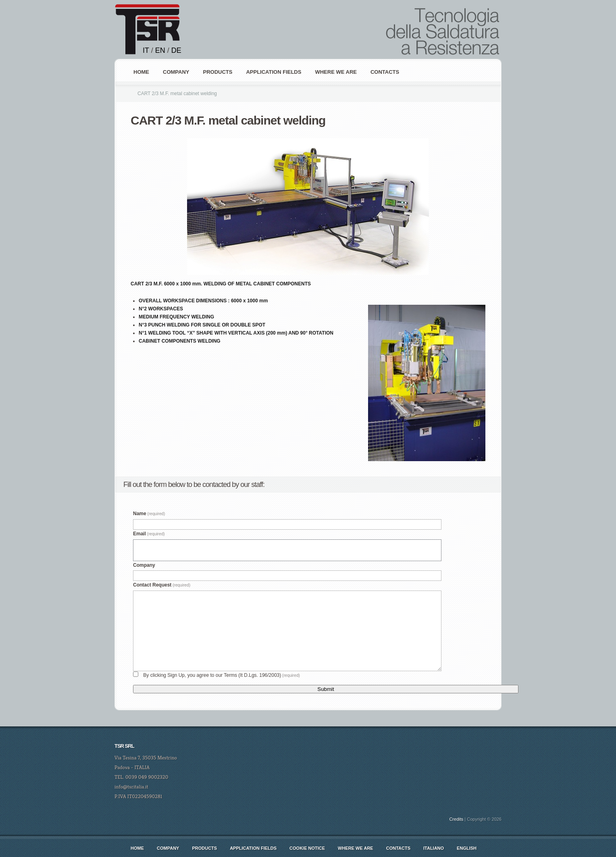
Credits (456, 819)
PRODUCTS (217, 72)
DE (176, 50)
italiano (434, 848)
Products (204, 848)
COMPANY (176, 72)
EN (160, 50)
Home (141, 72)
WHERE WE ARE (336, 72)
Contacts (385, 72)
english (467, 848)
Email (149, 534)
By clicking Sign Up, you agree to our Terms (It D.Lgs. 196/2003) (222, 675)
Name (149, 514)
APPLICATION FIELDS (274, 72)
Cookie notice (307, 848)
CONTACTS (398, 848)
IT (146, 50)
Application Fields (253, 848)
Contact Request (162, 585)
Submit (326, 689)
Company (144, 565)
